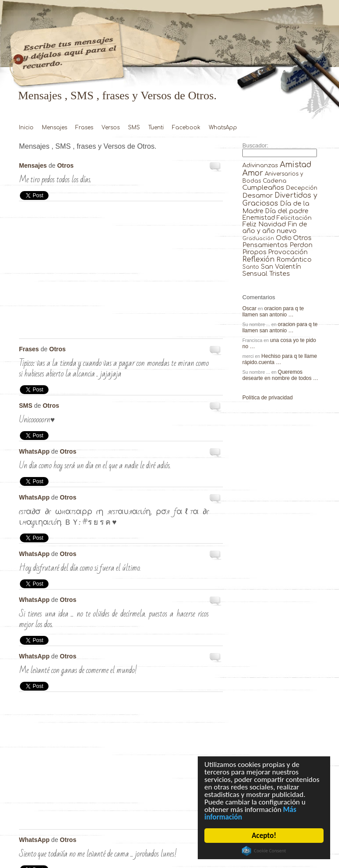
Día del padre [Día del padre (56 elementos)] (287, 211)
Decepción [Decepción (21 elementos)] (302, 188)
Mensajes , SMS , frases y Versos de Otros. (117, 96)
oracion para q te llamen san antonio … (273, 312)
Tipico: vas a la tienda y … (216, 351)
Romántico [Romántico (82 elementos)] (294, 259)
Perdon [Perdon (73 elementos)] (301, 245)
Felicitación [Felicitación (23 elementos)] (294, 218)
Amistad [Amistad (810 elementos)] (296, 165)
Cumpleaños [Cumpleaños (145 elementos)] (263, 188)
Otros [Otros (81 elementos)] (302, 238)
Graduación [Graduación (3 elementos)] (258, 239)
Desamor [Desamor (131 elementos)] (258, 195)
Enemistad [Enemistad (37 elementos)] (259, 218)
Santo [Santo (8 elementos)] (251, 267)
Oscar (249, 308)
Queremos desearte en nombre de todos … (280, 375)
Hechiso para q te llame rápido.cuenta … (280, 359)
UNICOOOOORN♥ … (216, 407)
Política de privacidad (267, 398)
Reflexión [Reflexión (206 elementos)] (258, 259)
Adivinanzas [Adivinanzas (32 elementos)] (260, 165)
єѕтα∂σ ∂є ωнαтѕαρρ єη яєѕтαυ (216, 499)
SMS (134, 128)
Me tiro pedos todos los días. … (216, 167)
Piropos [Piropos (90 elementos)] (254, 252)
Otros (65, 165)
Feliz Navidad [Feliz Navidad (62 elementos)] (264, 224)
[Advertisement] (121, 272)
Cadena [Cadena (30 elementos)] (275, 181)
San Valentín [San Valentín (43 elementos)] (281, 267)
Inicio (26, 128)
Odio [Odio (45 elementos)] (284, 238)
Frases (84, 128)
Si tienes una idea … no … (216, 601)
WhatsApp (223, 128)
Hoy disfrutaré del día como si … (216, 556)
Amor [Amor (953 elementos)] (253, 173)
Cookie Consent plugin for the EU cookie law (264, 851)
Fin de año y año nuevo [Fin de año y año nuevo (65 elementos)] (275, 228)
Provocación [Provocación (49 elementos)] (288, 252)
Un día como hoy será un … (216, 453)
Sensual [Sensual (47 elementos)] (255, 274)
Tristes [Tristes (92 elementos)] (280, 274)
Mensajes (55, 128)
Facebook (186, 128)
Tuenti (156, 128)
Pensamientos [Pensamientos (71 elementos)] (265, 245)
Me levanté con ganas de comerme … (216, 658)
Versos (111, 128)
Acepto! (264, 836)
